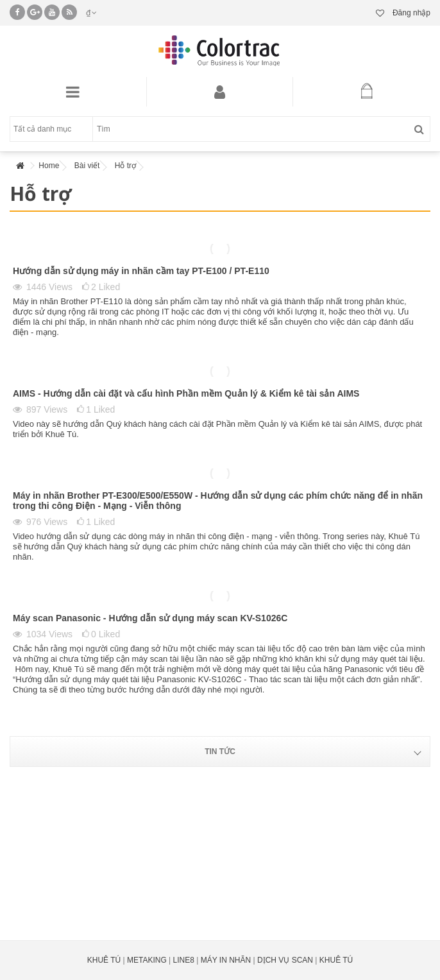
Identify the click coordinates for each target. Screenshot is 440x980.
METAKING (147, 960)
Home (49, 166)
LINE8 (184, 960)
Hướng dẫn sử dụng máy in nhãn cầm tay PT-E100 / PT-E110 (141, 271)
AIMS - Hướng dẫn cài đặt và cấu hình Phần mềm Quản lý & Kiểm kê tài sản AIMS (186, 393)
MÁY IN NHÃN (226, 960)
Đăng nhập (410, 13)
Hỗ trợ (125, 166)
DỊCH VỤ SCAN (285, 960)
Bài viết (87, 166)
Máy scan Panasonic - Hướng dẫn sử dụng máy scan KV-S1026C (150, 618)
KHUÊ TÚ (104, 960)
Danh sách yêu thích (380, 13)
